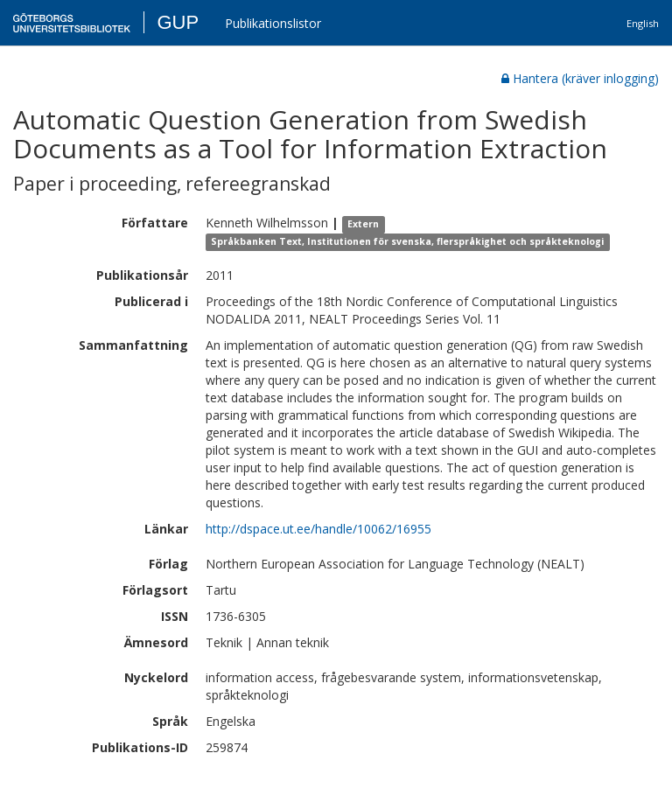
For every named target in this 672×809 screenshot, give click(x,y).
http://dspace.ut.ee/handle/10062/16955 (318, 529)
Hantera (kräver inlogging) (580, 78)
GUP (178, 22)
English (643, 23)
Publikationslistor (273, 23)
